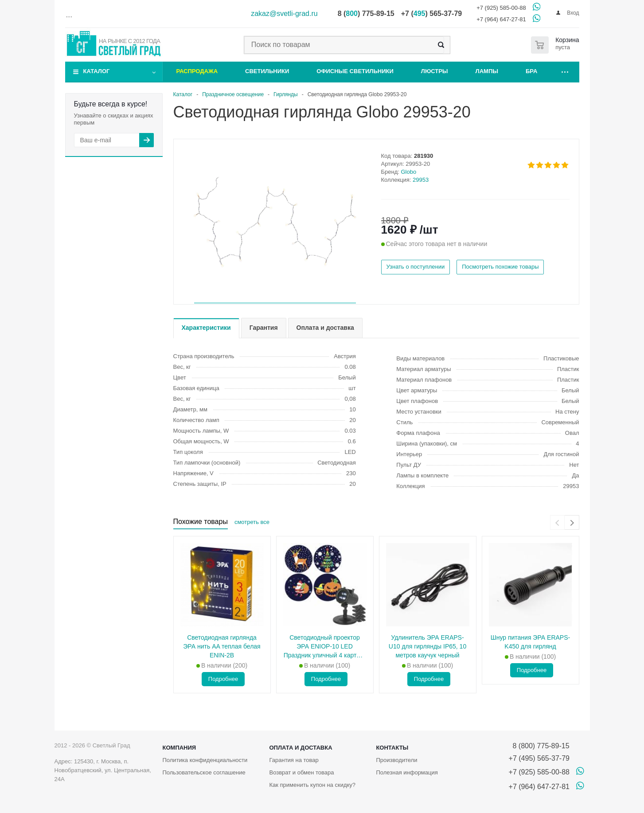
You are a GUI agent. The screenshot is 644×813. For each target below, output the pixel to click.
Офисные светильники (355, 71)
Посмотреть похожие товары (500, 267)
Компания (180, 748)
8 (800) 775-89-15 (539, 746)
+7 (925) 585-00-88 (501, 8)
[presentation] (557, 522)
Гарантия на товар (294, 760)
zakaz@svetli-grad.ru (284, 14)
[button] (275, 303)
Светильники (267, 71)
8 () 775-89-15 (366, 14)
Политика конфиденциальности (205, 760)
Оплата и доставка (301, 748)
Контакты (392, 748)
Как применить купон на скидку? (312, 785)
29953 (421, 180)
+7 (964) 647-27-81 (501, 19)
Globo (409, 172)
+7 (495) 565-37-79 (539, 758)
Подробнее (223, 679)
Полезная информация (407, 772)
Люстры (435, 71)
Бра (531, 71)
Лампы (487, 71)
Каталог (97, 71)
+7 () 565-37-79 (431, 14)
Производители (396, 760)
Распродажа (197, 71)
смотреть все (252, 522)
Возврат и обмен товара (301, 772)
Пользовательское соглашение (204, 772)
